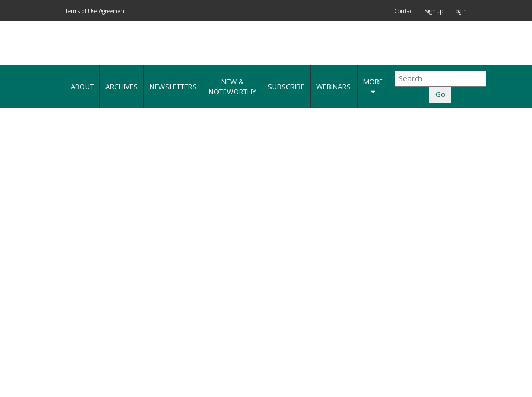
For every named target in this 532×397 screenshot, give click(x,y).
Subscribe (286, 87)
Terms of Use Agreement (96, 11)
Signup (434, 11)
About (82, 87)
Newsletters (173, 87)
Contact (404, 11)
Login (460, 11)
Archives (122, 87)
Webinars (334, 87)
